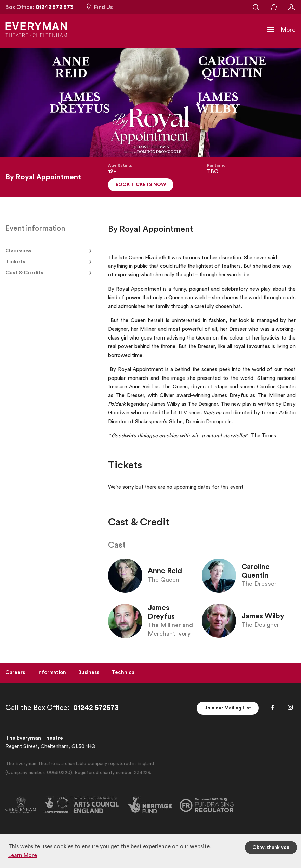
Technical (124, 672)
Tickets (15, 262)
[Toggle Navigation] (281, 30)
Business (89, 672)
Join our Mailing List (228, 708)
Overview (18, 251)
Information (52, 672)
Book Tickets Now (141, 185)
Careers (15, 672)
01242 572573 (96, 708)
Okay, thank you (271, 848)
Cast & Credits (24, 273)
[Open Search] (256, 7)
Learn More (23, 855)
